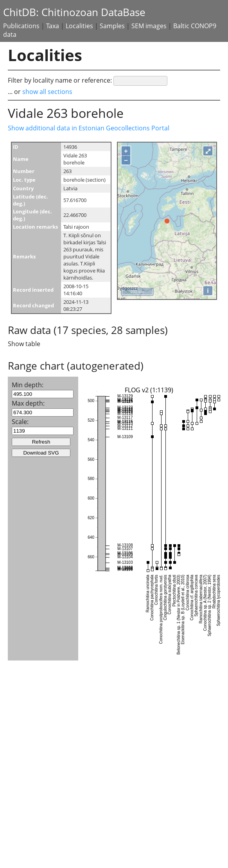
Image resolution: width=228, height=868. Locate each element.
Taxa (53, 26)
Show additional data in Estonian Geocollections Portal (89, 128)
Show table (24, 344)
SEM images (149, 26)
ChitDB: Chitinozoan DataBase (74, 12)
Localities (79, 26)
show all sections (47, 92)
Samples (112, 26)
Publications (21, 26)
